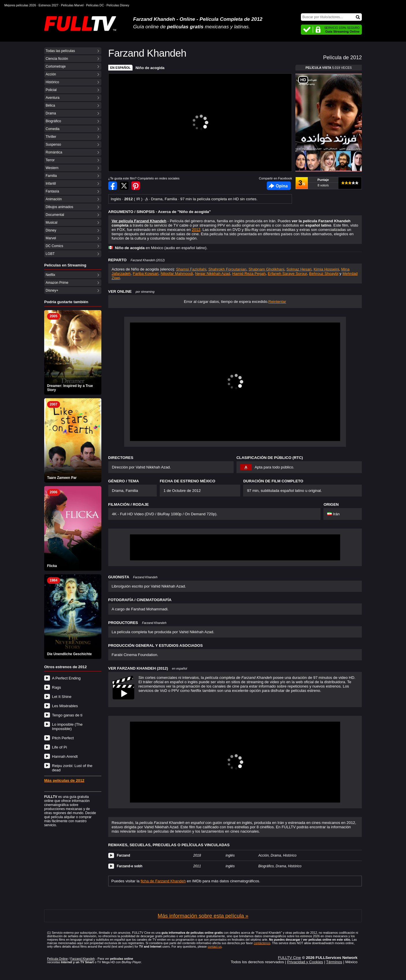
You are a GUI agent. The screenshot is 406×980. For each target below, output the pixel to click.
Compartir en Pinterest (136, 186)
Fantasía (52, 191)
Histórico (52, 82)
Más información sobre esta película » (203, 916)
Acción (51, 74)
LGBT (50, 254)
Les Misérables (65, 706)
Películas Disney (118, 5)
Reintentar (277, 302)
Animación (54, 199)
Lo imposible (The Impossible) (67, 727)
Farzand (124, 855)
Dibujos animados (59, 207)
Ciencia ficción (57, 59)
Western (52, 168)
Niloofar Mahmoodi (177, 274)
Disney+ (52, 290)
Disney (51, 230)
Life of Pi (59, 747)
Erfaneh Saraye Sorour (287, 274)
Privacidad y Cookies (305, 962)
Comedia (53, 129)
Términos (334, 962)
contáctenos (262, 943)
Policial (51, 90)
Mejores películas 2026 (20, 5)
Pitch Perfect (63, 738)
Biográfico (53, 121)
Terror (50, 160)
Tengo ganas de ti (67, 715)
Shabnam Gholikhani (267, 269)
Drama (51, 113)
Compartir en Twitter (124, 186)
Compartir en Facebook (113, 186)
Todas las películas (60, 51)
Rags (56, 687)
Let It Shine (62, 697)
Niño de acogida (150, 68)
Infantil (51, 184)
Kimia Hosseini (326, 269)
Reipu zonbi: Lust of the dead (72, 768)
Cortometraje (56, 66)
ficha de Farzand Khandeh (163, 881)
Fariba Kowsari (146, 274)
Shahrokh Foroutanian (227, 269)
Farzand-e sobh (130, 866)
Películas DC (95, 5)
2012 (196, 230)
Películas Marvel (72, 5)
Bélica (50, 105)
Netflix (50, 275)
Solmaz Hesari (299, 269)
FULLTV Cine (289, 958)
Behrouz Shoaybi (324, 274)
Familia (51, 176)
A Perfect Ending (66, 678)
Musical (52, 223)
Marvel (51, 238)
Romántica (54, 152)
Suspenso (53, 145)
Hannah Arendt (65, 756)
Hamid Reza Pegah (249, 274)
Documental (55, 215)
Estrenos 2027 (49, 5)
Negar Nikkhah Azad (213, 274)
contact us (215, 946)
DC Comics (54, 246)
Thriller (51, 137)
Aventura (53, 98)
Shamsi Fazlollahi (191, 269)
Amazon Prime (57, 283)
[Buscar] (331, 17)
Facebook (279, 186)
